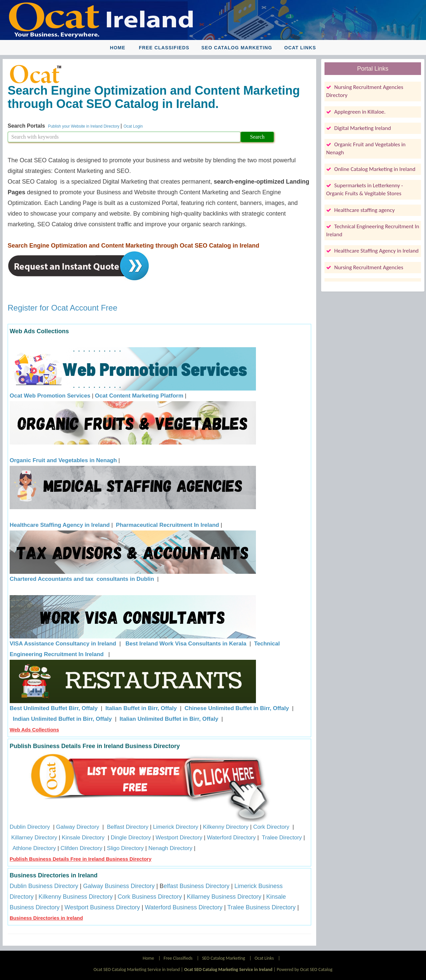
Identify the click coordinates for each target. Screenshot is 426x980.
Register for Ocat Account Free (62, 308)
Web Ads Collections (34, 730)
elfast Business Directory (197, 886)
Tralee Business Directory (261, 907)
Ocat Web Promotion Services (50, 396)
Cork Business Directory (150, 897)
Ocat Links (300, 48)
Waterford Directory (231, 838)
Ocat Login (133, 126)
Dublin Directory (30, 827)
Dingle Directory (131, 838)
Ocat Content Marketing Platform (139, 396)
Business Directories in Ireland (46, 918)
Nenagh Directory (170, 848)
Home (117, 48)
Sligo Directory (125, 848)
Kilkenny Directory (226, 827)
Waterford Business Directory (184, 907)
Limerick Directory (176, 827)
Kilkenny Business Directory (76, 897)
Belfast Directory (128, 827)
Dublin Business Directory (44, 886)
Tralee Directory (282, 838)
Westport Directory (179, 838)
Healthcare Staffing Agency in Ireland (60, 525)
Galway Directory (78, 827)
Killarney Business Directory (224, 897)
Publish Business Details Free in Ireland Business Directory (81, 859)
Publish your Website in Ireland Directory (84, 126)
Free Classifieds (164, 48)
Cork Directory (271, 827)
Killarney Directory (34, 838)
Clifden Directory (82, 848)
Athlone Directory (34, 848)
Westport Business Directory (102, 907)
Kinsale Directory (84, 838)
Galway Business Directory (119, 886)
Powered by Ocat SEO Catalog (305, 970)
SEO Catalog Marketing (237, 48)
